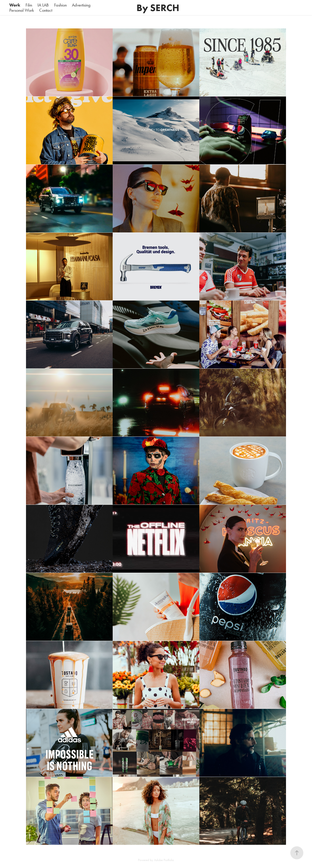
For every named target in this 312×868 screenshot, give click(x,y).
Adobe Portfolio (164, 860)
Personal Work (22, 10)
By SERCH (159, 8)
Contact (46, 10)
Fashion (60, 5)
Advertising (81, 5)
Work (15, 5)
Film (29, 5)
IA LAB (43, 5)
